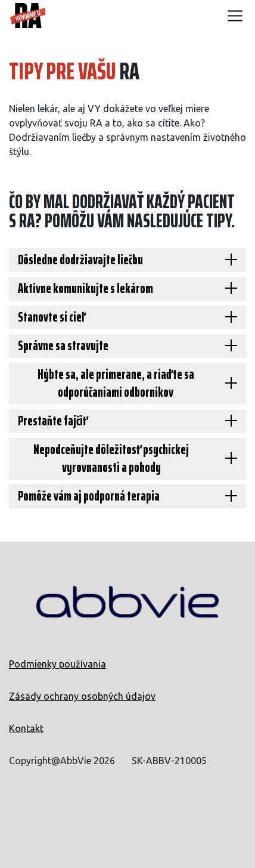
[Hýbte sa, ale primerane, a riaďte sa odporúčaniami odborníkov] (128, 384)
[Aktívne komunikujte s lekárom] (128, 289)
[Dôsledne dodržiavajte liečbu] (128, 260)
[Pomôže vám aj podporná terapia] (128, 496)
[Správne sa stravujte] (128, 346)
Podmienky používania (57, 664)
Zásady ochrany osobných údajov (82, 696)
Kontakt (26, 728)
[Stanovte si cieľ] (128, 317)
